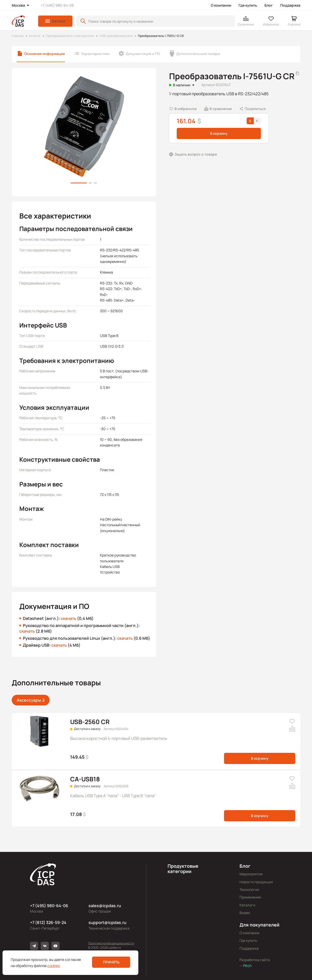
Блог (269, 5)
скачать (69, 618)
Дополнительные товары (198, 54)
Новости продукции (256, 882)
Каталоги (247, 905)
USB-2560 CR (90, 722)
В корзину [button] (219, 133)
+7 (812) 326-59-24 (48, 922)
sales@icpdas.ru (105, 906)
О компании (221, 5)
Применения (250, 897)
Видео (245, 913)
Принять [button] (111, 962)
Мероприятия (251, 874)
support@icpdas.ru (107, 922)
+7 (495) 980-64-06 (57, 5)
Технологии (249, 889)
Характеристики (95, 54)
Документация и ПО (143, 54)
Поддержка (290, 5)
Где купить (248, 5)
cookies (54, 966)
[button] (55, 21)
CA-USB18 (85, 779)
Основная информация (44, 54)
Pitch (247, 966)
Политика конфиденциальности (111, 943)
